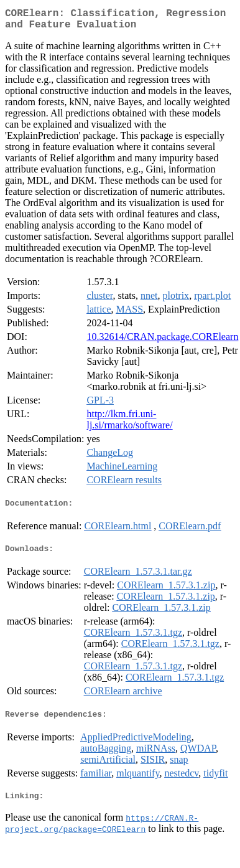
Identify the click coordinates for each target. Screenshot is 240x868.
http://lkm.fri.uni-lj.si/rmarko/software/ (129, 424)
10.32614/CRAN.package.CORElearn (162, 342)
